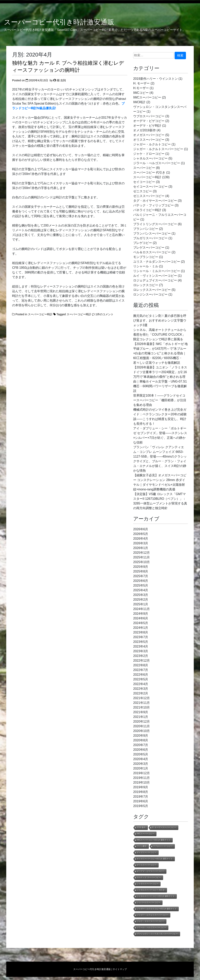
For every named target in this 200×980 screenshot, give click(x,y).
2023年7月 (141, 637)
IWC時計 (139, 102)
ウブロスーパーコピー (149, 116)
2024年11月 (142, 609)
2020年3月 (141, 764)
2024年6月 (141, 618)
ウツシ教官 (142, 846)
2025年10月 (142, 562)
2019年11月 (142, 778)
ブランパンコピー (146, 229)
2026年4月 (141, 539)
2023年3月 (141, 651)
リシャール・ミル (146, 266)
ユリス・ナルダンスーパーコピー (157, 262)
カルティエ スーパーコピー (149, 877)
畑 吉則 (61, 80)
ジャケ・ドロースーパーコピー (151, 921)
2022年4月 (141, 684)
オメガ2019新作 (145, 130)
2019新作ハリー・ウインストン (155, 79)
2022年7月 (141, 670)
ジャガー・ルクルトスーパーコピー (158, 149)
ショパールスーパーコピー (149, 903)
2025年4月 (141, 590)
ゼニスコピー (143, 191)
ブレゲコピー (143, 243)
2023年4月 (141, 646)
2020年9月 (141, 736)
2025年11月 (142, 557)
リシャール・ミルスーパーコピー (157, 271)
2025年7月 (141, 576)
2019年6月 (141, 801)
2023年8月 (141, 632)
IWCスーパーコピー (147, 97)
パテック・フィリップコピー (154, 205)
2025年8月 (141, 571)
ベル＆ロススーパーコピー (152, 252)
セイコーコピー (144, 182)
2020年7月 (141, 745)
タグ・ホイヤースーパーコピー (155, 201)
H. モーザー (141, 83)
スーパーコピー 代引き (149, 172)
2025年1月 (141, 604)
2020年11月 (142, 726)
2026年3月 (141, 543)
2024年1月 (141, 628)
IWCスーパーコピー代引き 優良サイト (154, 840)
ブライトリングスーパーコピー (155, 224)
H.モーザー (141, 88)
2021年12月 (142, 698)
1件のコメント (104, 314)
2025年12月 (142, 553)
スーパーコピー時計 (40, 314)
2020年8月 (141, 740)
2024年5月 (141, 623)
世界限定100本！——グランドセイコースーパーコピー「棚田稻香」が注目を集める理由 (160, 400)
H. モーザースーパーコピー (164, 827)
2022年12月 (142, 661)
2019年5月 (141, 806)
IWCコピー (141, 93)
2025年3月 (141, 595)
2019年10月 (142, 782)
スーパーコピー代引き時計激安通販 (59, 22)
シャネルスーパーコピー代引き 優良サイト (156, 896)
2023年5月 (141, 642)
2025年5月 (141, 585)
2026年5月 (141, 534)
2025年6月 (141, 581)
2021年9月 (141, 712)
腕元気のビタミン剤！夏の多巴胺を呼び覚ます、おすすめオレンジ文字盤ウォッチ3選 (160, 320)
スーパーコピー (144, 168)
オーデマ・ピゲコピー (149, 121)
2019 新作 (141, 827)
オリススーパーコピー (149, 140)
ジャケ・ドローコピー (149, 154)
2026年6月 (141, 529)
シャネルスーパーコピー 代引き (151, 890)
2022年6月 (141, 675)
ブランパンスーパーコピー (152, 233)
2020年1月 (141, 768)
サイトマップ (120, 969)
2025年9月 (141, 567)
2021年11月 (142, 703)
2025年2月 (141, 600)
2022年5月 (141, 679)
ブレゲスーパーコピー (149, 248)
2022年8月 (141, 665)
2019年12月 (142, 773)
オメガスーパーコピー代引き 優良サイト (155, 859)
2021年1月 (141, 717)
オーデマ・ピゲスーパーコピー (151, 871)
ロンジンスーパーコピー (150, 294)
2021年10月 (142, 707)
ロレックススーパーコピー (152, 290)
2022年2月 (141, 693)
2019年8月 (141, 792)
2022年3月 (141, 689)
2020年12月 (142, 722)
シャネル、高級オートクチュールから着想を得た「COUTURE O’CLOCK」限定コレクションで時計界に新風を (160, 335)
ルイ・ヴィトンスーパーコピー (155, 276)
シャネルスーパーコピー (150, 158)
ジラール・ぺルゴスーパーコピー (157, 163)
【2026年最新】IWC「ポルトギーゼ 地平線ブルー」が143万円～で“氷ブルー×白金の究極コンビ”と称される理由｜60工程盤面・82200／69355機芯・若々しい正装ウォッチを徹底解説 (160, 353)
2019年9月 (141, 787)
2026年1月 (141, 548)
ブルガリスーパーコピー (150, 238)
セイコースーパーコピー (150, 187)
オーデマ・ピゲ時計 (147, 126)
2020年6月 (141, 750)
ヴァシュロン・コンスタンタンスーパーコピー (157, 934)
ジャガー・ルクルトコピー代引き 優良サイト (157, 909)
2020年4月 (141, 759)
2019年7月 (141, 797)
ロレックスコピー (146, 285)
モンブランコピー (146, 257)
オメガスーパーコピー (149, 135)
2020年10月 (142, 731)
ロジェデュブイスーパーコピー (155, 280)
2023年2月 (141, 656)
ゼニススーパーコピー (149, 196)
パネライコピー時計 (147, 210)
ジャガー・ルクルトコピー (152, 144)
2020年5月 (141, 754)
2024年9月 (141, 614)
